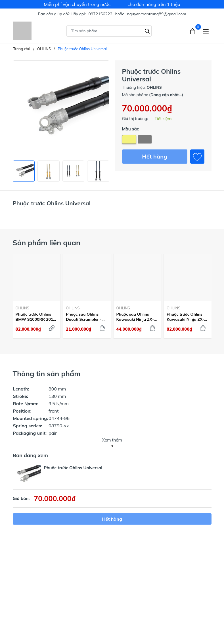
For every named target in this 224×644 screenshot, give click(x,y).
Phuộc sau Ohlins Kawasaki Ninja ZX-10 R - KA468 (135, 317)
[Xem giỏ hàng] (193, 31)
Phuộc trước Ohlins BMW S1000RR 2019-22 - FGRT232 (36, 317)
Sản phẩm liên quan (47, 243)
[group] (61, 108)
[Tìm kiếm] (147, 30)
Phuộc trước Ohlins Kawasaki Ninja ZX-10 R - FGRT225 (185, 317)
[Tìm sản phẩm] (109, 31)
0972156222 (101, 14)
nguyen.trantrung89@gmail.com (156, 14)
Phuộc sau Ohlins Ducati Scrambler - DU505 (84, 317)
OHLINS (22, 308)
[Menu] (206, 31)
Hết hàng (154, 156)
